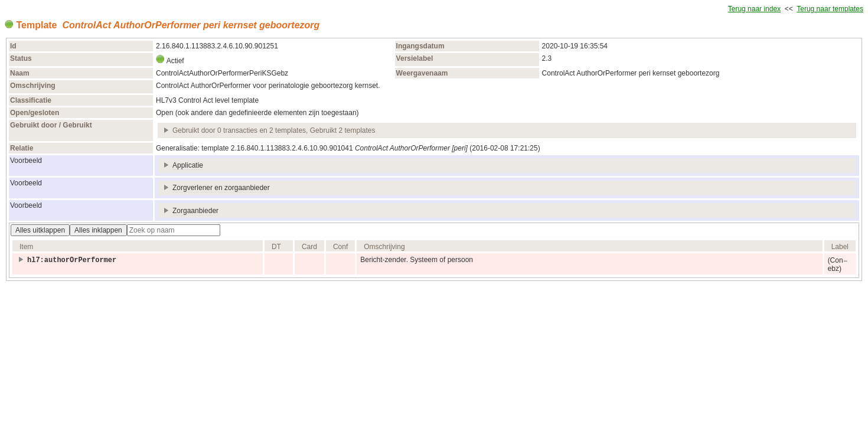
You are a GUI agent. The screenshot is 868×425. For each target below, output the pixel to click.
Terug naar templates (830, 9)
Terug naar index (754, 9)
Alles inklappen (98, 230)
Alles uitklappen (40, 230)
